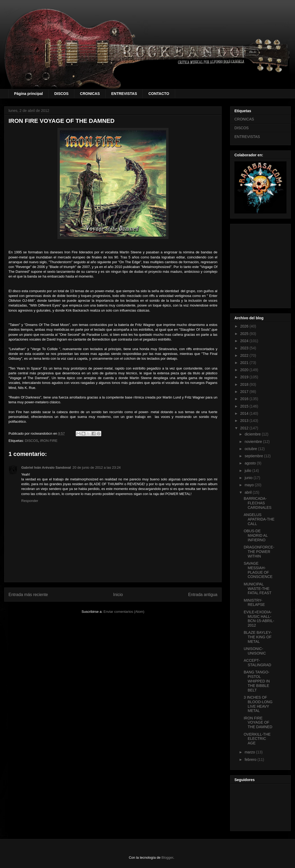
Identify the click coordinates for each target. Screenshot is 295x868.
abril (248, 492)
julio (248, 471)
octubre (251, 449)
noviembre (254, 442)
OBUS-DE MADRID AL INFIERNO (256, 535)
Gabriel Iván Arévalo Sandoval (46, 467)
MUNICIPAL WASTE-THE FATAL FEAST (258, 589)
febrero (251, 760)
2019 (245, 377)
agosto (251, 463)
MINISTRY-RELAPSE (254, 603)
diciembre (253, 434)
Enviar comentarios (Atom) (124, 612)
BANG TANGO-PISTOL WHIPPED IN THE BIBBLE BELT (257, 681)
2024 (245, 341)
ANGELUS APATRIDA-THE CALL (259, 519)
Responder (30, 501)
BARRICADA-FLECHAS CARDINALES (258, 503)
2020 (245, 370)
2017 (245, 392)
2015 (245, 406)
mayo (250, 485)
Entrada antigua (203, 595)
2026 (245, 326)
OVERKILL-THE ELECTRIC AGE (257, 739)
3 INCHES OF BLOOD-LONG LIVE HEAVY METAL (258, 704)
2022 (245, 355)
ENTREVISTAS (124, 94)
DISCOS (61, 94)
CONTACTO (159, 94)
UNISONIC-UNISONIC (255, 651)
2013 (245, 421)
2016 (245, 399)
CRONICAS (90, 94)
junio (249, 478)
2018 (245, 384)
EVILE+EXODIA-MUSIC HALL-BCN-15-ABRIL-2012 (259, 619)
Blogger (167, 857)
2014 (245, 413)
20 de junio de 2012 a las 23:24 (97, 467)
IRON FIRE (49, 441)
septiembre (254, 456)
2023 (245, 348)
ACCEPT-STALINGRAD (257, 663)
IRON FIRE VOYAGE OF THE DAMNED (258, 723)
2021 (245, 363)
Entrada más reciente (28, 595)
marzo (250, 752)
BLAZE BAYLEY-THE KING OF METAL (258, 637)
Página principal (28, 94)
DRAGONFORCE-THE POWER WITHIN (259, 552)
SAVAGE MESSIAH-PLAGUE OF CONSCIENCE (258, 570)
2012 (245, 428)
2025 (245, 334)
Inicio (118, 595)
